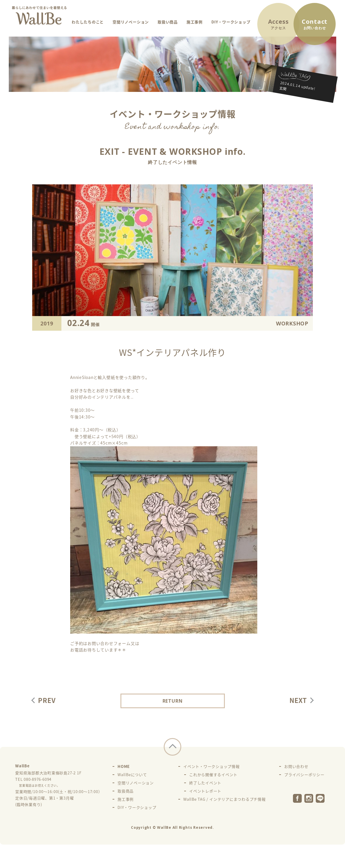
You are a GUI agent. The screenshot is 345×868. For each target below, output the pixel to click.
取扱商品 (126, 791)
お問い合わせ (296, 766)
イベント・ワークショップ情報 (212, 766)
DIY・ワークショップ (231, 22)
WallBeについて (132, 774)
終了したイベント (205, 783)
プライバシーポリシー (304, 774)
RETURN (173, 701)
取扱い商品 (168, 22)
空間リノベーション (131, 22)
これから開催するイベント (213, 774)
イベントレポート (205, 791)
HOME (124, 766)
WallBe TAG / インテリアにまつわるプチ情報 (225, 799)
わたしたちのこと (88, 22)
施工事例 (195, 22)
